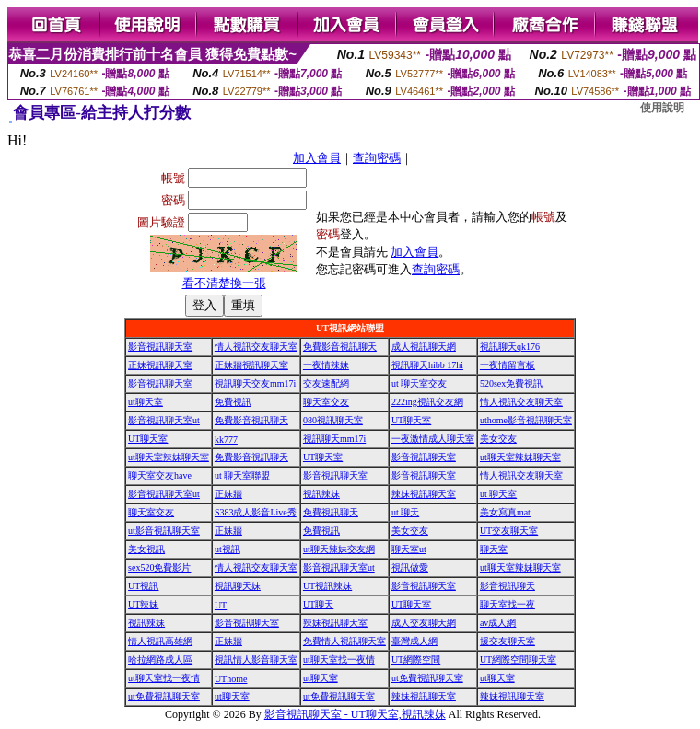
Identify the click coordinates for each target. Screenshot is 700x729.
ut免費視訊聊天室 (427, 678)
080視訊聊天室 (333, 420)
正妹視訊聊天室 (160, 365)
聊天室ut (409, 549)
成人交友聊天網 (424, 623)
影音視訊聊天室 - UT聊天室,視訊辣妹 (355, 714)
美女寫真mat (505, 512)
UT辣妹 (143, 604)
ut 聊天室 (498, 494)
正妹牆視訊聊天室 (251, 365)
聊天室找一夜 (507, 604)
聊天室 (494, 549)
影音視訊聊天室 (160, 347)
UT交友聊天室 (509, 531)
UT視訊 (143, 586)
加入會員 (317, 158)
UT (221, 605)
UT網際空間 (416, 660)
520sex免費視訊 (511, 383)
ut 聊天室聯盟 (242, 475)
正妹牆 (228, 494)
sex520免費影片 (159, 567)
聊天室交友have (160, 475)
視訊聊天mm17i (334, 439)
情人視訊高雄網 (160, 641)
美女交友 (498, 439)
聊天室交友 (326, 402)
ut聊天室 (146, 402)
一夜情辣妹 (326, 365)
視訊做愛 (410, 567)
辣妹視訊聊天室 (424, 494)
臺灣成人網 (414, 641)
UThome (231, 679)
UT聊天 (318, 604)
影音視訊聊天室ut (164, 420)
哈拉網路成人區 (160, 660)
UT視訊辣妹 (327, 586)
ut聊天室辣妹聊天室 (169, 457)
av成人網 (498, 623)
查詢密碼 (377, 158)
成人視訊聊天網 (424, 347)
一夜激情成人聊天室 (433, 439)
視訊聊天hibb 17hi (427, 365)
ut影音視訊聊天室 (164, 531)
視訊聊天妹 (238, 586)
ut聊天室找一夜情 (339, 660)
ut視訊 (227, 549)
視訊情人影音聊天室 (256, 660)
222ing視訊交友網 (427, 402)
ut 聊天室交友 (419, 383)
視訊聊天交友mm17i (255, 383)
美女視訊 (146, 549)
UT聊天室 (411, 420)
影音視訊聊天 (507, 586)
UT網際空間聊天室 (518, 660)
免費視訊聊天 (331, 512)
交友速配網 (326, 383)
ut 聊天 (405, 512)
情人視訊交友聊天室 (256, 347)
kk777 (226, 440)
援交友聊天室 (507, 641)
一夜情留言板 (507, 365)
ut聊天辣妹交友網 (339, 549)
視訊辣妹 (321, 494)
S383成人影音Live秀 (256, 512)
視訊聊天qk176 (510, 347)
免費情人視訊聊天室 (344, 641)
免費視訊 (233, 402)
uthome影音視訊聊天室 (526, 420)
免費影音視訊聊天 (340, 347)
